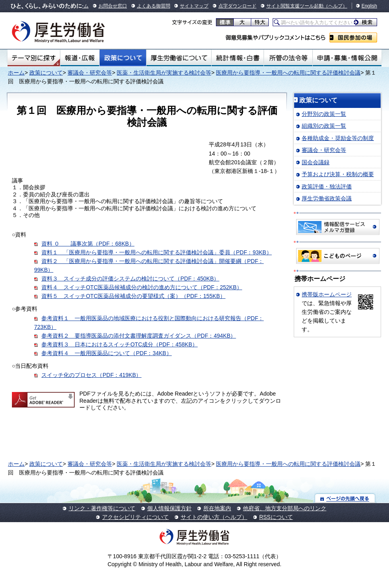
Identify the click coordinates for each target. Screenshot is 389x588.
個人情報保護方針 (169, 508)
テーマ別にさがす (34, 58)
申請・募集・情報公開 (347, 58)
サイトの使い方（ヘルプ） (214, 517)
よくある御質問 (154, 6)
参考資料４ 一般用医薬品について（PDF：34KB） (106, 353)
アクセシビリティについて (135, 517)
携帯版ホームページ (327, 294)
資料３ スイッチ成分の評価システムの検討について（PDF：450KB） (130, 279)
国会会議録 (316, 162)
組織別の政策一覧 (324, 126)
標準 (225, 22)
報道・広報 (80, 58)
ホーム (16, 73)
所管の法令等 (288, 58)
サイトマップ (194, 6)
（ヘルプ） (335, 6)
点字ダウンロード (237, 6)
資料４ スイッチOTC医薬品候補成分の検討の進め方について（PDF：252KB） (142, 287)
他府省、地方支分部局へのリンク (285, 508)
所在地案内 (217, 508)
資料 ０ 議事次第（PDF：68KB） (88, 244)
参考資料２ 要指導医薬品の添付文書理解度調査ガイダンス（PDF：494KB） (139, 336)
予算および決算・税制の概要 (338, 174)
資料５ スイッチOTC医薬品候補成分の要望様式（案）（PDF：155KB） (133, 296)
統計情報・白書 (238, 58)
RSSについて (276, 517)
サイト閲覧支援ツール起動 (295, 6)
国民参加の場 (353, 37)
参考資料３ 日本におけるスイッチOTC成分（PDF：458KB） (119, 344)
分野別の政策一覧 (324, 114)
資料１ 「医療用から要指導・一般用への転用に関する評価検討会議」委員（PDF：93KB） (156, 252)
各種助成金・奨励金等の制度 (338, 138)
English (369, 6)
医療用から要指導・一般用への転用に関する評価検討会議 (288, 73)
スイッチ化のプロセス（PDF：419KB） (91, 375)
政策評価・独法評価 (327, 186)
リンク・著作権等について (102, 508)
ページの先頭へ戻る (345, 498)
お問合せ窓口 (113, 6)
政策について (123, 58)
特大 (260, 22)
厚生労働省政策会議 (327, 198)
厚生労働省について (179, 58)
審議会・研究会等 (90, 73)
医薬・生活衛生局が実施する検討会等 (164, 73)
